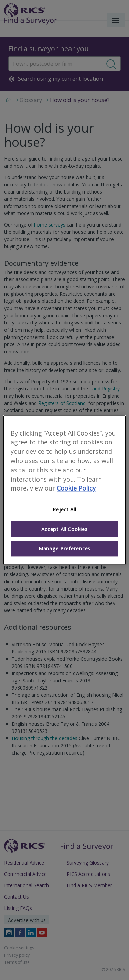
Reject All (64, 510)
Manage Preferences (64, 549)
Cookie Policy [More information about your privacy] (76, 488)
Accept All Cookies (64, 529)
